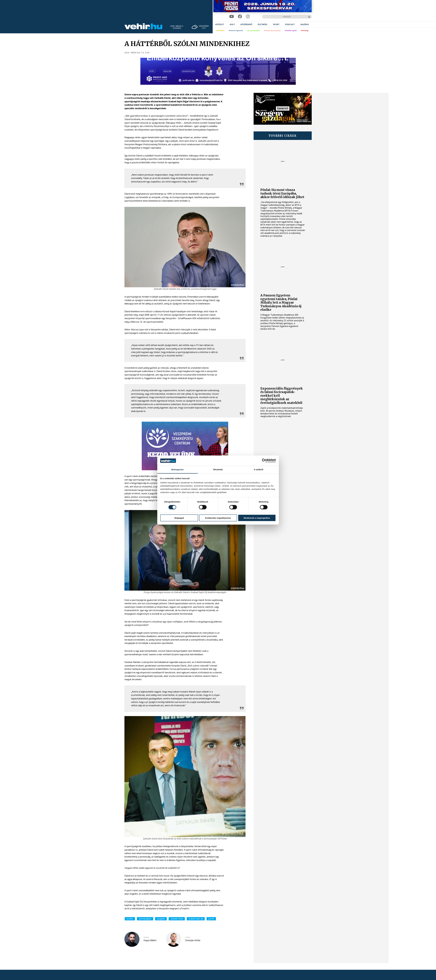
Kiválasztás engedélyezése (218, 518)
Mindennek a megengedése (257, 518)
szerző (146, 937)
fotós (188, 937)
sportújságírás (145, 919)
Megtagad (179, 518)
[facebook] (240, 17)
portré (211, 919)
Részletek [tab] (218, 469)
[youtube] (232, 17)
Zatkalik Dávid (177, 919)
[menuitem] (220, 24)
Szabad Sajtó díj (196, 919)
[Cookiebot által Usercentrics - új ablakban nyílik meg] (264, 461)
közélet (130, 919)
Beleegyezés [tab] (177, 469)
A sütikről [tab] (259, 469)
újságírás (161, 919)
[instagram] (248, 17)
